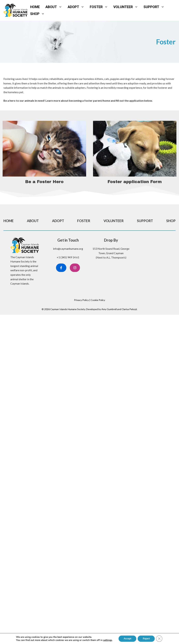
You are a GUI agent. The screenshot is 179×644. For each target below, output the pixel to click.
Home (35, 7)
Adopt (77, 7)
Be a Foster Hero (44, 182)
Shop (39, 14)
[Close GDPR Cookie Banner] (159, 639)
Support (155, 7)
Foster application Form (135, 182)
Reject (146, 639)
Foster (100, 7)
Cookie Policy (98, 300)
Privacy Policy (81, 300)
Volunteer (127, 7)
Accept (127, 639)
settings (107, 640)
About (55, 7)
